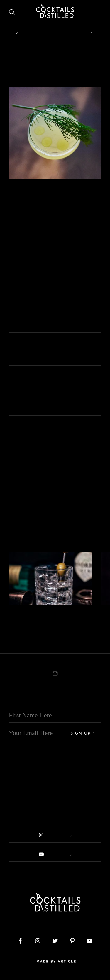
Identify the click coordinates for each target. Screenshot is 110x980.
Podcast (55, 927)
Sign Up (83, 733)
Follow (55, 835)
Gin (13, 199)
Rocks (23, 639)
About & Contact (31, 923)
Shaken (83, 199)
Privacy (80, 923)
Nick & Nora (24, 456)
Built (13, 639)
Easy (47, 199)
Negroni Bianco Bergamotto (37, 625)
